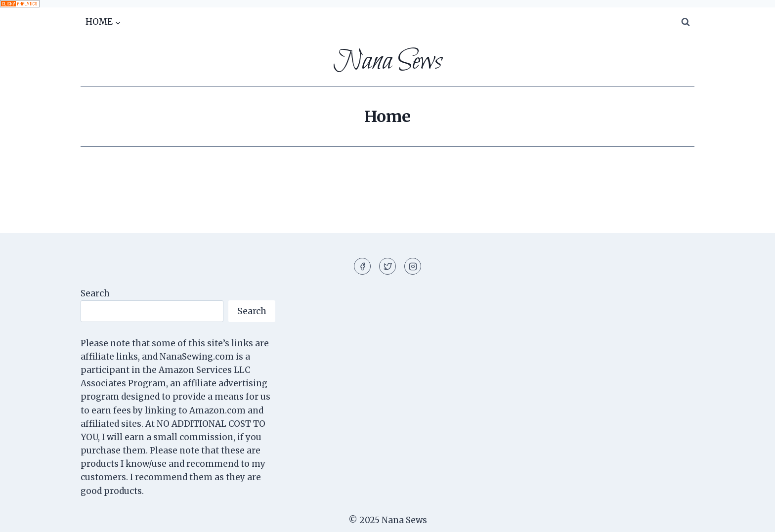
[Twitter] (387, 266)
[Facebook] (362, 266)
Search (95, 293)
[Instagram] (413, 266)
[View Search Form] (686, 22)
